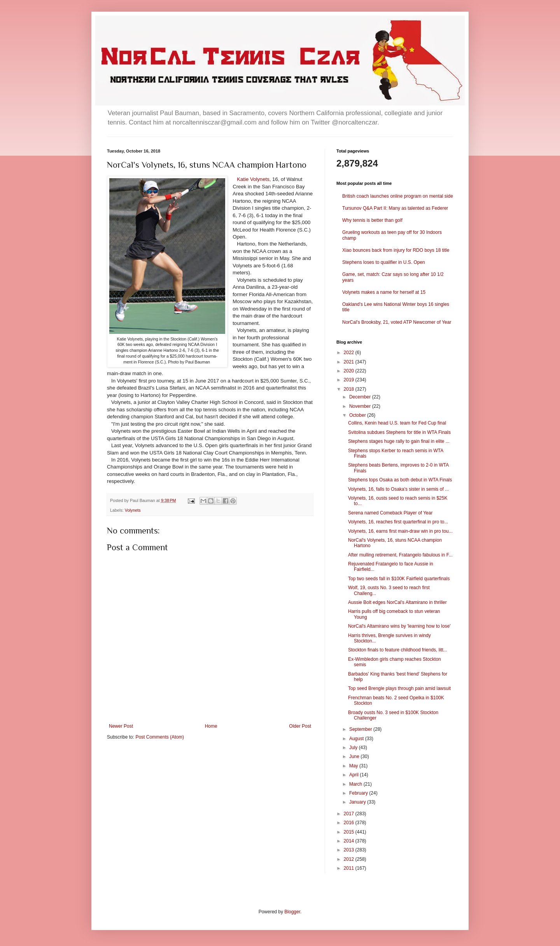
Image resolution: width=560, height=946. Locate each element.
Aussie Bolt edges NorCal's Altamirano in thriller (397, 602)
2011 (350, 868)
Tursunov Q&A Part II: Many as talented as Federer (395, 208)
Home (211, 726)
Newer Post (121, 726)
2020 (350, 371)
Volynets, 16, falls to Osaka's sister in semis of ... (398, 489)
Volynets (133, 510)
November (361, 406)
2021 (350, 362)
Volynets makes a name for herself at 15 (384, 292)
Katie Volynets (253, 179)
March (356, 784)
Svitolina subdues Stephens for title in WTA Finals (399, 432)
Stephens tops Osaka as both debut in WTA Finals (400, 480)
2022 (350, 353)
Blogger (292, 912)
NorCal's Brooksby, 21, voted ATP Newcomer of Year (397, 322)
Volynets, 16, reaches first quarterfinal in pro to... (398, 522)
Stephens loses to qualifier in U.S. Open (384, 262)
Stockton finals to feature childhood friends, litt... (398, 650)
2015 (350, 832)
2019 (350, 380)
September (361, 729)
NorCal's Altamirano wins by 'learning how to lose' (399, 626)
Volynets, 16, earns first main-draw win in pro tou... (400, 531)
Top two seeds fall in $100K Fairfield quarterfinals (399, 579)
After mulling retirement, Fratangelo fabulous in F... (400, 555)
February (359, 793)
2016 (350, 823)
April (354, 775)
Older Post (300, 726)
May (354, 766)
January (358, 802)
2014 (350, 841)
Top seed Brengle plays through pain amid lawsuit (399, 688)
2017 (350, 814)
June (355, 756)
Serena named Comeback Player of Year (390, 513)
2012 (350, 859)
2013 (350, 850)
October (358, 415)
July (354, 748)
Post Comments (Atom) (160, 737)
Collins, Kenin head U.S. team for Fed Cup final (397, 423)
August (357, 739)
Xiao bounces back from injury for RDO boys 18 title (396, 250)
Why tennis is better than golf (372, 220)
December (361, 397)
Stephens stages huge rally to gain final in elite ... (399, 441)
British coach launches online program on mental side (398, 196)
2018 (350, 389)
